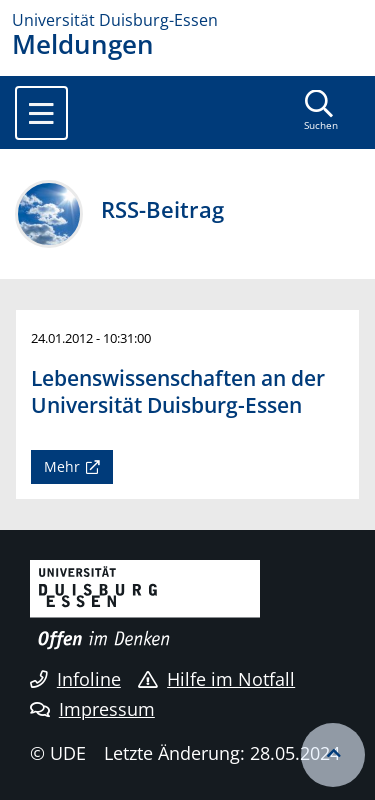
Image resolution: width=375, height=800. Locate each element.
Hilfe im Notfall (216, 679)
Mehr (62, 466)
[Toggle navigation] (41, 113)
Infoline (75, 679)
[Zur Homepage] (187, 20)
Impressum (92, 709)
